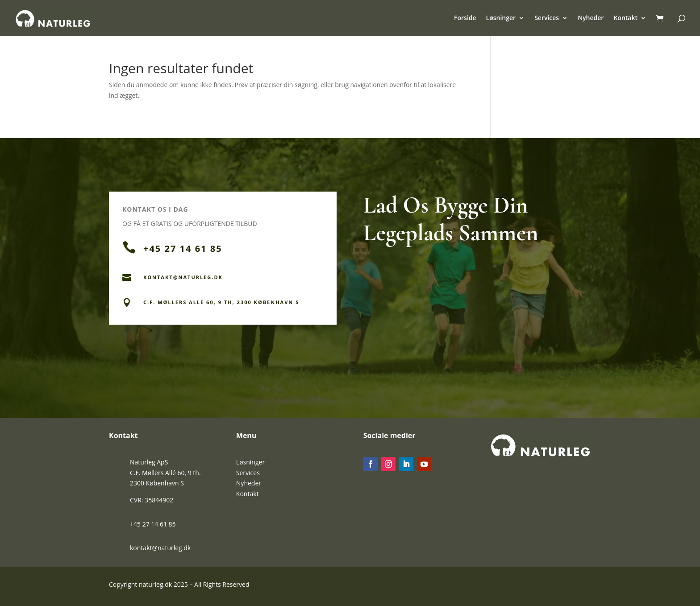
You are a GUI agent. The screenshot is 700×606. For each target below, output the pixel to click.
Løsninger (501, 18)
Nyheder (591, 18)
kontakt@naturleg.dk (160, 548)
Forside (465, 18)
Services (547, 18)
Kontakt (625, 18)
